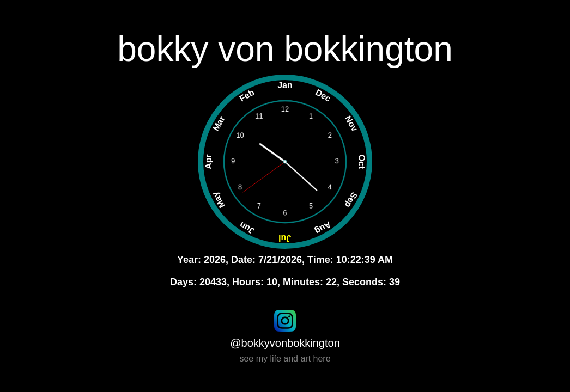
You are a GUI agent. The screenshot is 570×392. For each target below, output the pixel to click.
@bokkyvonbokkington (285, 343)
